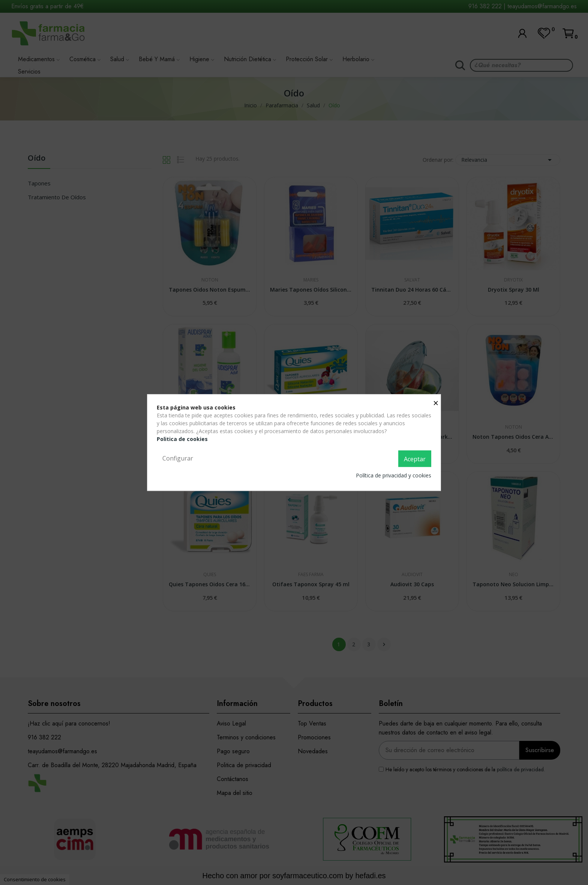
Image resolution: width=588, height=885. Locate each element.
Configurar (178, 458)
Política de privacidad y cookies (394, 475)
